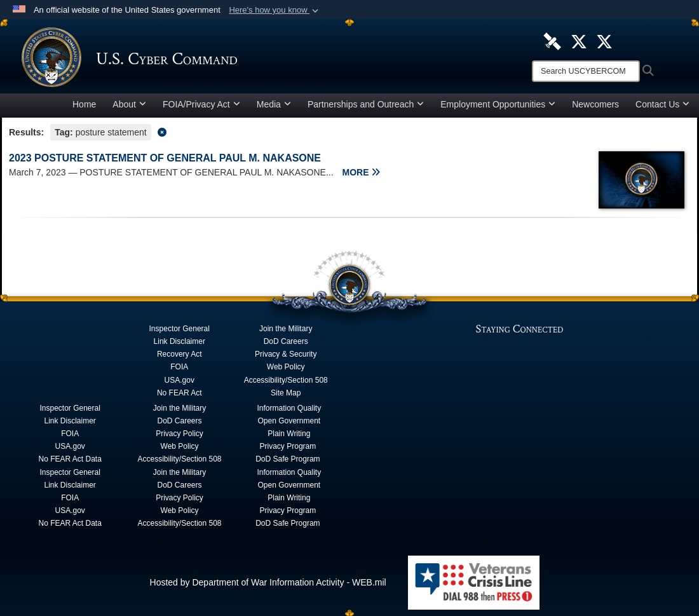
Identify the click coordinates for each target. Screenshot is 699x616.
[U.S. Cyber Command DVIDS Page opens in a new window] (552, 41)
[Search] (586, 71)
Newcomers (595, 104)
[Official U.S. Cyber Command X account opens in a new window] (579, 41)
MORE (362, 172)
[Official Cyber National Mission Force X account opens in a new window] (604, 41)
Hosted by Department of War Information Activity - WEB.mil (268, 582)
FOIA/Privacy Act (201, 104)
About (129, 104)
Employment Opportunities (498, 104)
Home (84, 104)
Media (274, 104)
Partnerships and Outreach (366, 104)
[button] (275, 10)
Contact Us (662, 104)
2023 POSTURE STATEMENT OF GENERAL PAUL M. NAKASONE (165, 158)
